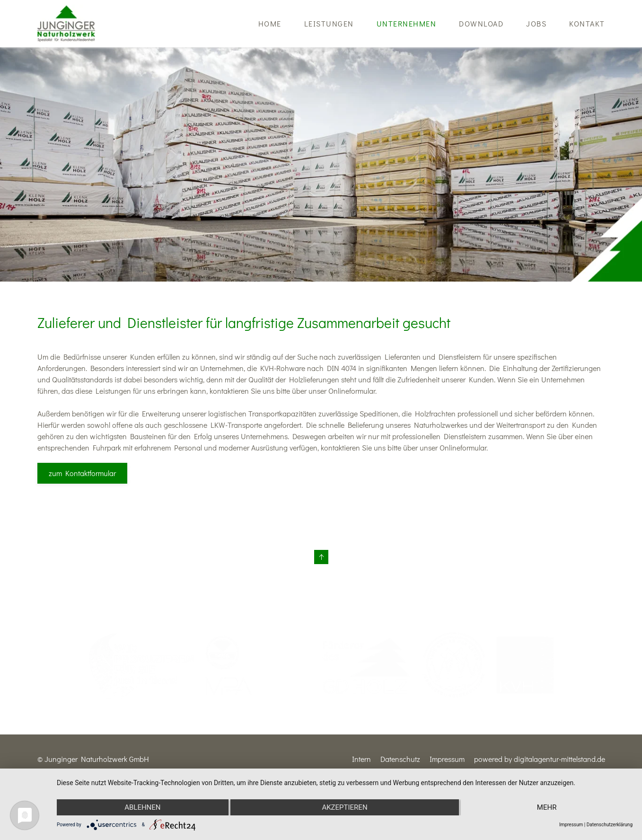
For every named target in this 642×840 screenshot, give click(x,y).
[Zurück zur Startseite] (66, 24)
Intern (361, 759)
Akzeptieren (344, 807)
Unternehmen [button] (407, 23)
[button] (321, 557)
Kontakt (587, 23)
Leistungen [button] (329, 23)
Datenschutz (400, 759)
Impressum (447, 759)
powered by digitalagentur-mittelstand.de (540, 759)
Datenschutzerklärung (610, 825)
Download (481, 23)
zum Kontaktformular (82, 473)
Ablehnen (142, 807)
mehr (547, 807)
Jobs (536, 23)
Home (270, 23)
